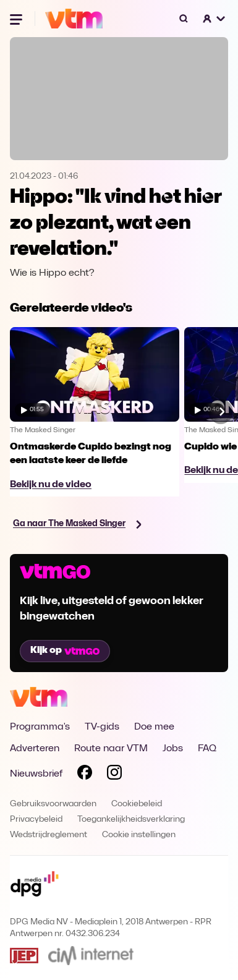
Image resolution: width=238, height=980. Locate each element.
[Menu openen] (17, 19)
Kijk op (65, 650)
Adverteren (35, 749)
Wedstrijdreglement (49, 835)
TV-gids (102, 727)
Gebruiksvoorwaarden (53, 804)
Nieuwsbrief (36, 774)
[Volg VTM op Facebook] (85, 775)
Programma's (40, 727)
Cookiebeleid (137, 804)
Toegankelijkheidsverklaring (131, 820)
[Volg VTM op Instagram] (114, 775)
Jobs (173, 749)
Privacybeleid (36, 820)
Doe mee (154, 727)
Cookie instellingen (139, 835)
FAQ (207, 749)
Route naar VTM (111, 749)
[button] (215, 19)
